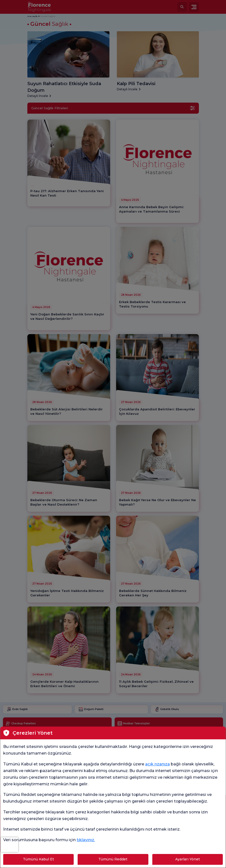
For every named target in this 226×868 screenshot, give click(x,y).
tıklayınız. (86, 840)
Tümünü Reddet (113, 859)
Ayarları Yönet (188, 859)
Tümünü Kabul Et (38, 859)
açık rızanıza (157, 764)
